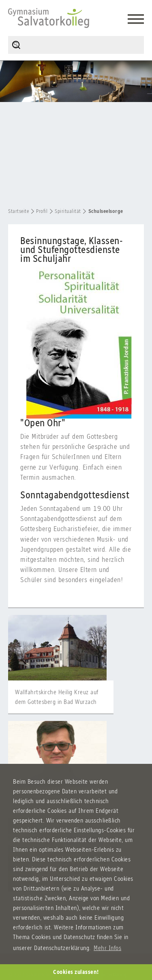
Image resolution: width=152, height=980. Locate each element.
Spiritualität (68, 211)
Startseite (18, 211)
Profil (42, 211)
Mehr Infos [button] (107, 948)
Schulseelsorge (106, 211)
